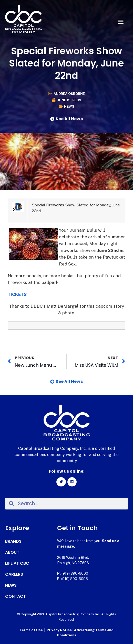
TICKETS (17, 294)
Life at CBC (17, 563)
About (12, 552)
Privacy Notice (60, 630)
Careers (14, 574)
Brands (13, 541)
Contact (16, 596)
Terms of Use (31, 630)
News (69, 107)
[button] (120, 22)
